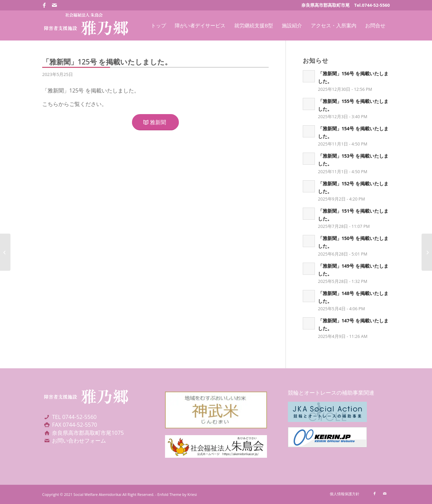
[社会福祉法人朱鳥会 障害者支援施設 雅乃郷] (86, 25)
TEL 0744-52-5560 (74, 417)
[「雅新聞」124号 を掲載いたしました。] (5, 252)
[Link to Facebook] (44, 5)
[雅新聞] (155, 122)
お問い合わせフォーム (79, 441)
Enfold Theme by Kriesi (177, 494)
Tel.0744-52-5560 (372, 5)
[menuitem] (158, 25)
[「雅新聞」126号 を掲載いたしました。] (427, 252)
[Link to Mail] (54, 5)
